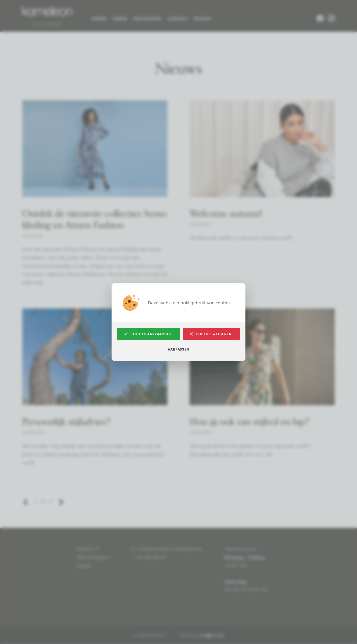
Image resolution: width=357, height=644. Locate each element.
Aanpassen (178, 349)
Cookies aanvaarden (148, 334)
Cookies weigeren (211, 334)
